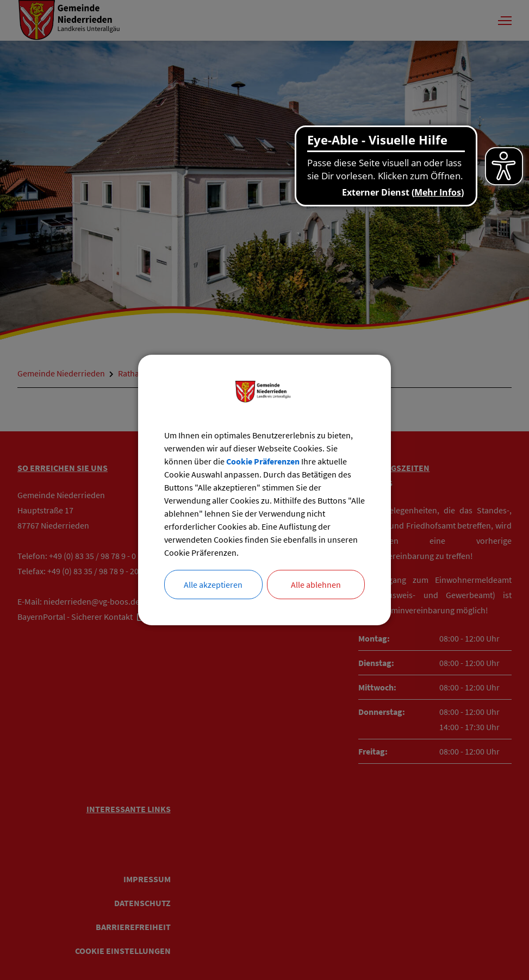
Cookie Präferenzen (263, 461)
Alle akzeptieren (213, 585)
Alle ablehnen (316, 585)
